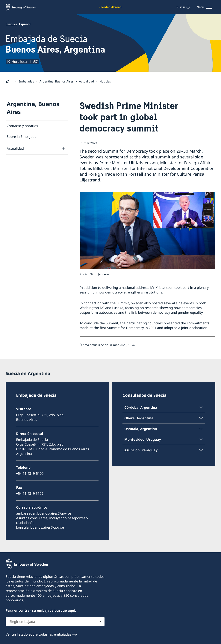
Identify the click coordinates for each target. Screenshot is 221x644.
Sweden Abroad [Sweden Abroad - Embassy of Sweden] (110, 7)
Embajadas (26, 81)
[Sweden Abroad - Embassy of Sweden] (24, 7)
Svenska (11, 24)
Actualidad (87, 81)
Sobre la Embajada (22, 137)
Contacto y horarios (22, 126)
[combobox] (55, 621)
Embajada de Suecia (55, 44)
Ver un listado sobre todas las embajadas (38, 634)
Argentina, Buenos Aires (57, 81)
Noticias (105, 81)
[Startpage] (9, 81)
